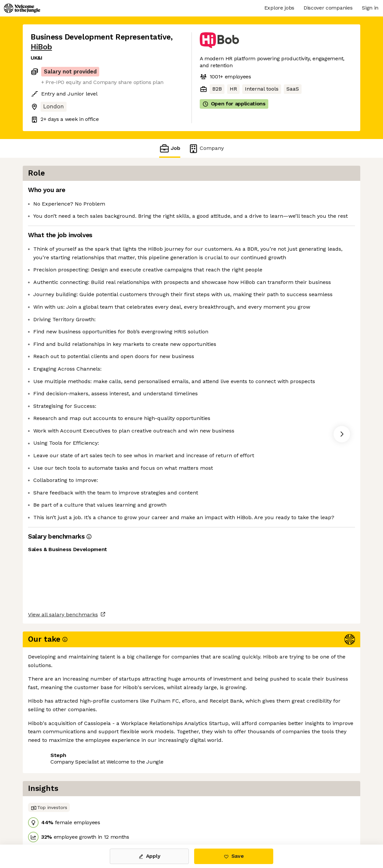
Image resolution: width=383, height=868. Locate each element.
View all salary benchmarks (63, 792)
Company (206, 148)
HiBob (41, 47)
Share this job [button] (49, 817)
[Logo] (22, 8)
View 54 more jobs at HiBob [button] (112, 817)
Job (170, 148)
